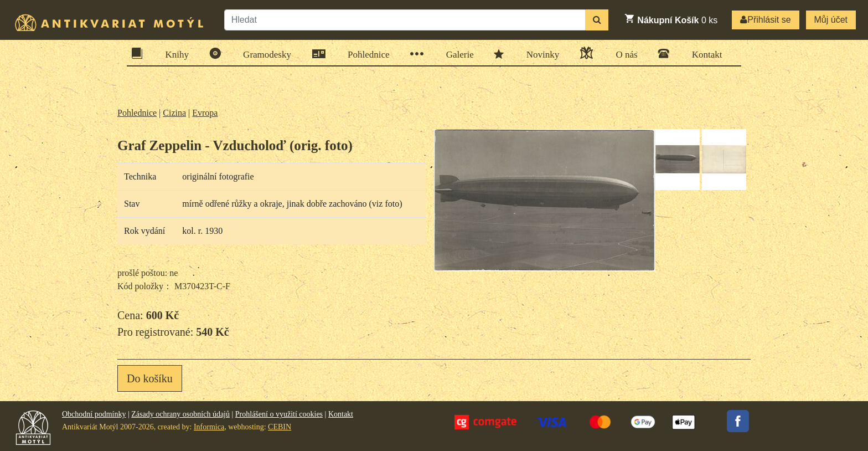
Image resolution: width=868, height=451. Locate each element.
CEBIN (280, 427)
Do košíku (150, 378)
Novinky (539, 54)
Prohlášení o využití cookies (279, 414)
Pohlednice (365, 54)
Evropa (205, 113)
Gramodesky (263, 53)
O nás (623, 53)
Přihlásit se (765, 20)
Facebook (738, 421)
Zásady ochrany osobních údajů (180, 414)
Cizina (174, 113)
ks (671, 19)
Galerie (456, 54)
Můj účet (831, 20)
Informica (209, 427)
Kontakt (704, 53)
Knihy (174, 53)
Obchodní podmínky (94, 414)
